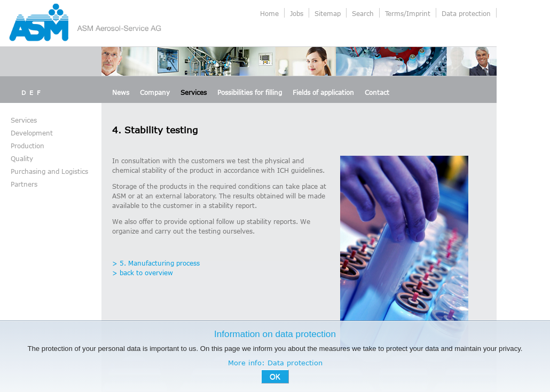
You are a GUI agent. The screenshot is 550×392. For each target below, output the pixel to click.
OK (275, 377)
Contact (377, 92)
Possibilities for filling (250, 92)
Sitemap (328, 13)
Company (155, 92)
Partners (24, 184)
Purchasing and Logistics (49, 171)
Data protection (466, 13)
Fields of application (323, 92)
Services (194, 92)
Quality (22, 158)
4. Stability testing (155, 130)
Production (27, 146)
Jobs (297, 13)
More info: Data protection (275, 363)
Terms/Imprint (408, 13)
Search (363, 13)
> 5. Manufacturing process (156, 263)
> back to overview (143, 273)
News (121, 92)
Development (32, 133)
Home (269, 13)
